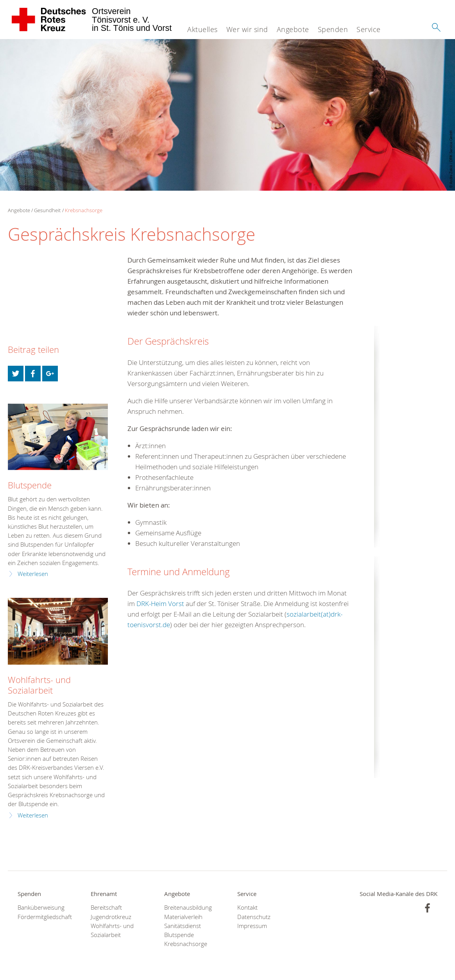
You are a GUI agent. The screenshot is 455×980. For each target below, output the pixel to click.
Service (369, 29)
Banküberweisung (41, 908)
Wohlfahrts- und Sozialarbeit (39, 685)
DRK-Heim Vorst (160, 604)
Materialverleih (183, 917)
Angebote (293, 29)
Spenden (333, 29)
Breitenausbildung (188, 908)
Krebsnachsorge (84, 210)
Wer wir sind (247, 29)
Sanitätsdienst (183, 926)
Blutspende (30, 485)
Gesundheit (47, 210)
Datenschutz (254, 917)
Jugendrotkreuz (111, 917)
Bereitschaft (106, 908)
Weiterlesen (33, 574)
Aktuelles (202, 29)
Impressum (252, 926)
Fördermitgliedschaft (44, 917)
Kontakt (247, 908)
